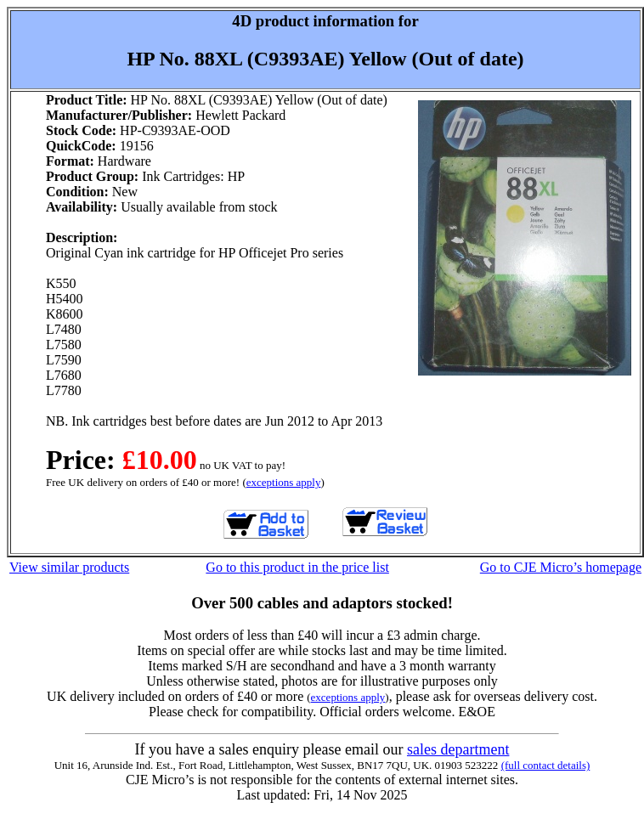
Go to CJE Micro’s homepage (561, 567)
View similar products (69, 567)
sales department (458, 749)
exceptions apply (284, 482)
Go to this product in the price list (297, 567)
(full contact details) (546, 765)
